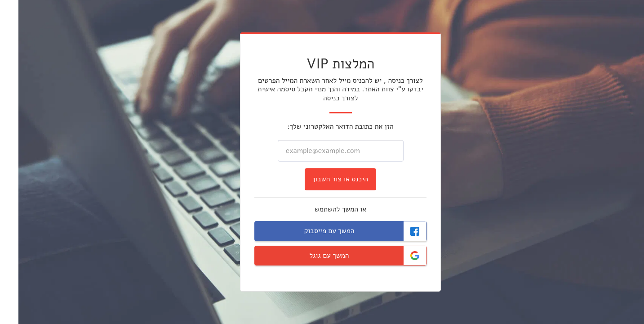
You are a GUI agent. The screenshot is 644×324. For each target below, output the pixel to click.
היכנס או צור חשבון (322, 179)
